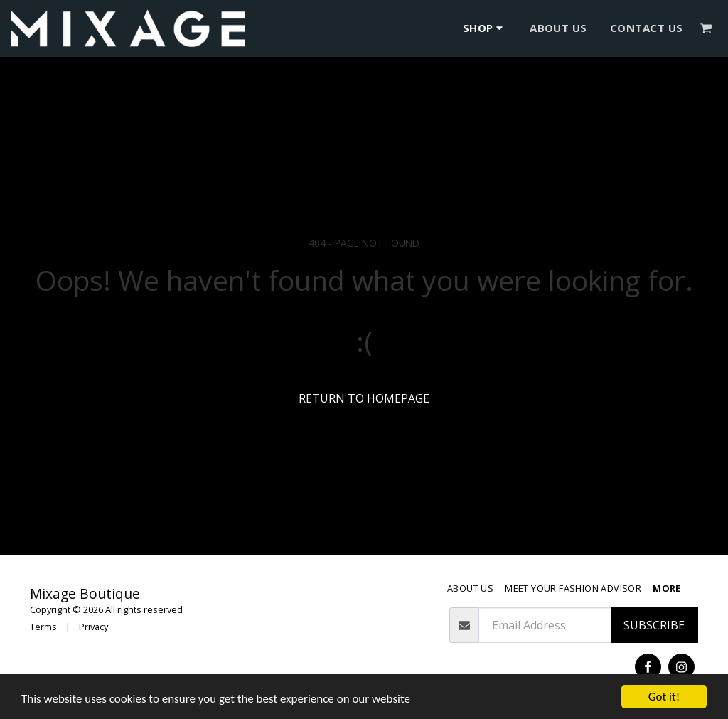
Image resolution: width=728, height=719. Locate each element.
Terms (43, 627)
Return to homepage (364, 398)
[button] (706, 28)
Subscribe (654, 625)
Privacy (93, 627)
